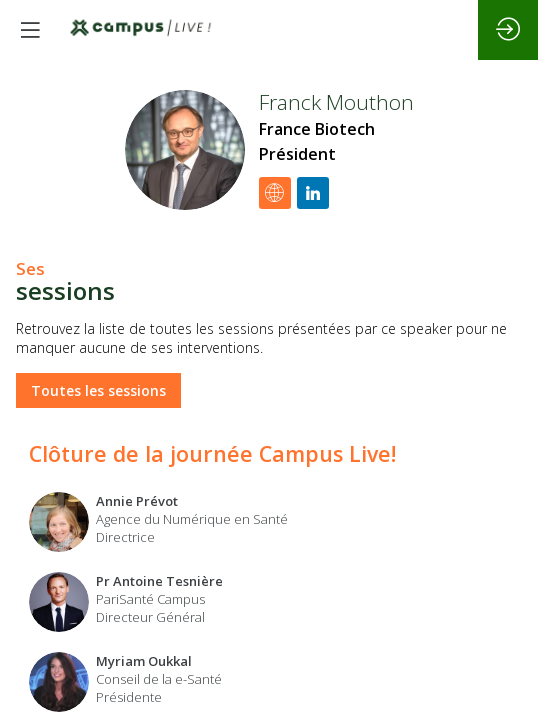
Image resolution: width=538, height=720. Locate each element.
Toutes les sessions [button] (98, 390)
